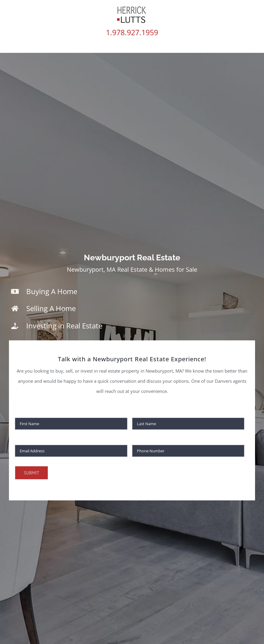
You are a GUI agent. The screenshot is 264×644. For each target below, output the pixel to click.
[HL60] (132, 8)
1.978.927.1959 (132, 32)
